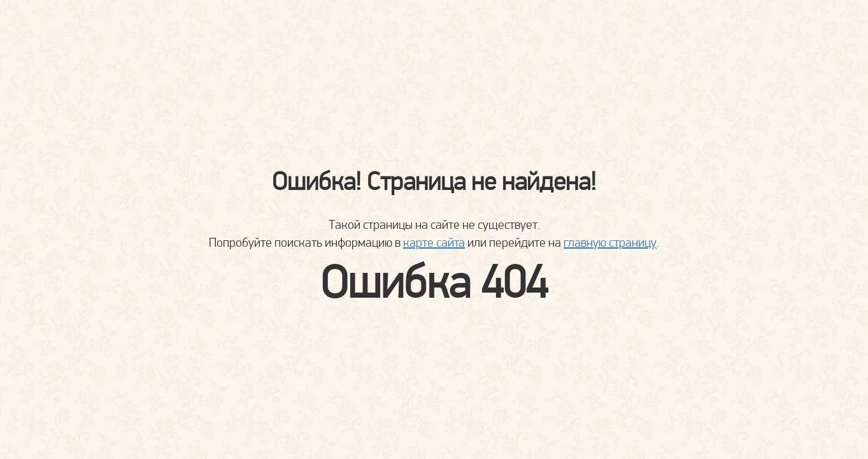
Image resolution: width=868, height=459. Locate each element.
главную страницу (610, 242)
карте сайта (434, 242)
